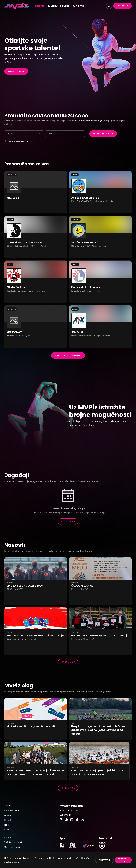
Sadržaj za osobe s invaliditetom (19, 141)
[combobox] (7, 134)
